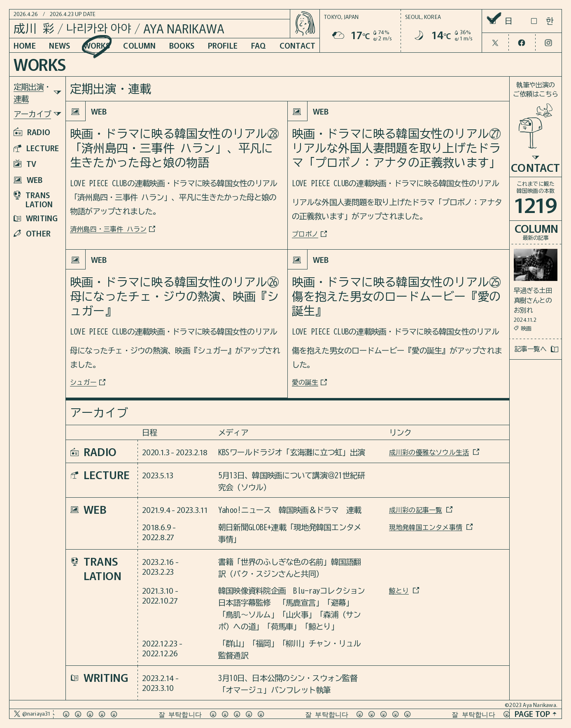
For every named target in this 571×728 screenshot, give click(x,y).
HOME (25, 45)
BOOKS (182, 45)
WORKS (97, 45)
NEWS (59, 45)
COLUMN (139, 45)
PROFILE (223, 45)
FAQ (259, 45)
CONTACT (297, 45)
